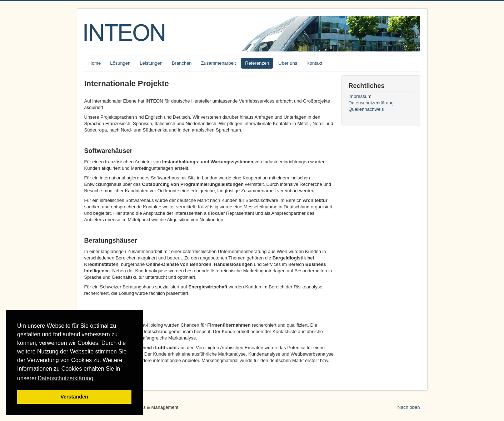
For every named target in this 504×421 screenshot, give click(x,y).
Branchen (182, 63)
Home (95, 63)
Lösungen (120, 63)
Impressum (360, 96)
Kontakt (314, 63)
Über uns (288, 63)
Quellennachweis (366, 109)
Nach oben (409, 407)
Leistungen (151, 63)
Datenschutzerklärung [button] (65, 378)
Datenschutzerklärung (371, 103)
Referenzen (257, 63)
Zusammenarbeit (219, 63)
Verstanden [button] (74, 397)
